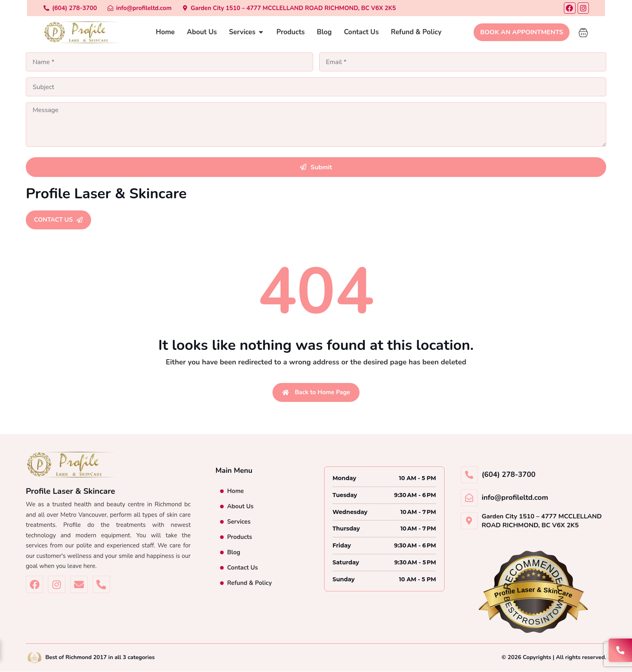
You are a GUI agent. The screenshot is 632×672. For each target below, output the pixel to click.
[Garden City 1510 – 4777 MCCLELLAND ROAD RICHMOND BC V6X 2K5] (272, 8)
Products (239, 538)
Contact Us (242, 568)
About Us (240, 507)
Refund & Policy (249, 584)
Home (235, 492)
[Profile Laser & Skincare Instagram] (57, 585)
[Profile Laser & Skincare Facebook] (34, 585)
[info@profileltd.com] (122, 8)
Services (239, 522)
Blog (234, 553)
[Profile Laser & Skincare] (66, 32)
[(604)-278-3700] (53, 8)
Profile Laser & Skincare (106, 194)
